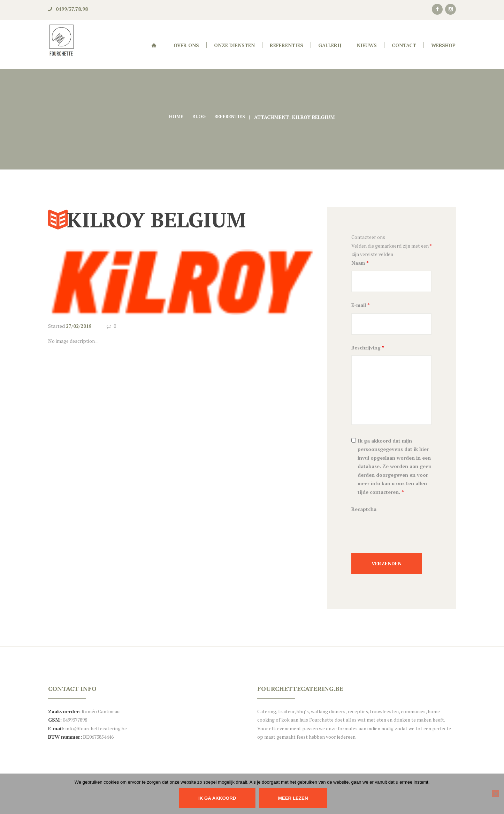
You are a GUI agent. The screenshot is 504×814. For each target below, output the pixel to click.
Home (175, 117)
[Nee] (495, 794)
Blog (198, 117)
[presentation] (404, 537)
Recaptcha (364, 511)
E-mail (360, 306)
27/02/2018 (79, 326)
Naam (360, 263)
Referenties (230, 117)
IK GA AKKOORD (216, 798)
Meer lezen (296, 798)
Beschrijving (368, 350)
